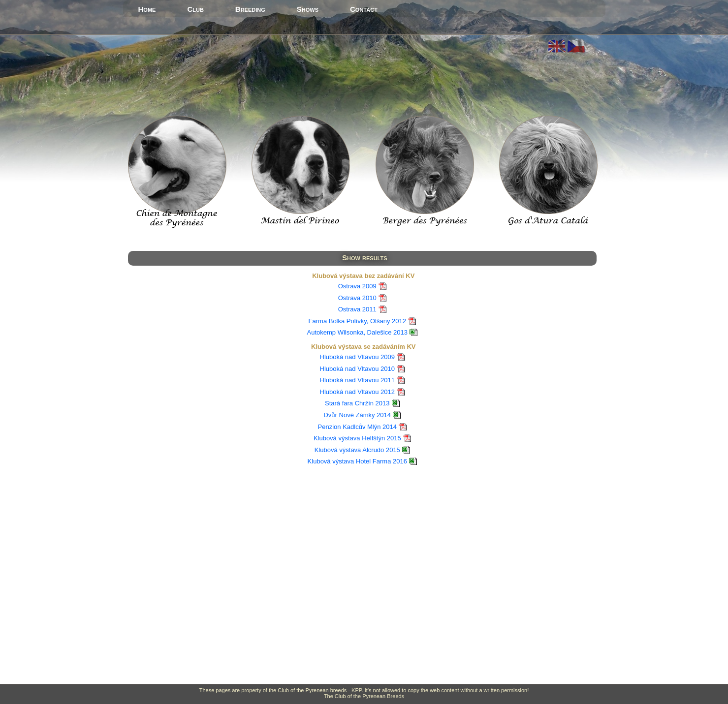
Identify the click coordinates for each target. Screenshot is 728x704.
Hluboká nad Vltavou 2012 (358, 392)
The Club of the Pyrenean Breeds (364, 696)
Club (195, 9)
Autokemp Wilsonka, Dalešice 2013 (358, 332)
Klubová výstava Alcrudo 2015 (357, 450)
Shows (308, 9)
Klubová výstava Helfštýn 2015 (357, 438)
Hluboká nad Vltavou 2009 (358, 357)
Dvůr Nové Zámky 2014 (357, 415)
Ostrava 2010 (357, 298)
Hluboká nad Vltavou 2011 (358, 380)
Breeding (250, 9)
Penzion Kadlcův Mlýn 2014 (357, 427)
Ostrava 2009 (357, 286)
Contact (364, 9)
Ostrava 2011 (357, 309)
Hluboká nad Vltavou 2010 (358, 369)
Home (147, 9)
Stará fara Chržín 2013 (357, 403)
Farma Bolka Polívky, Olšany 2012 (357, 321)
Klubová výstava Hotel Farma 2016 (357, 461)
